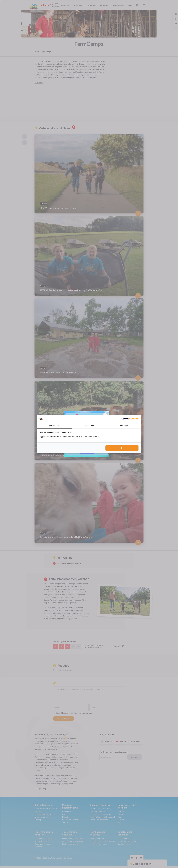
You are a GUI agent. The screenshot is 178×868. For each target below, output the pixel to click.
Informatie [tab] (124, 426)
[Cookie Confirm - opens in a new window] (130, 419)
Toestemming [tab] (54, 426)
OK (122, 448)
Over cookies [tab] (89, 426)
